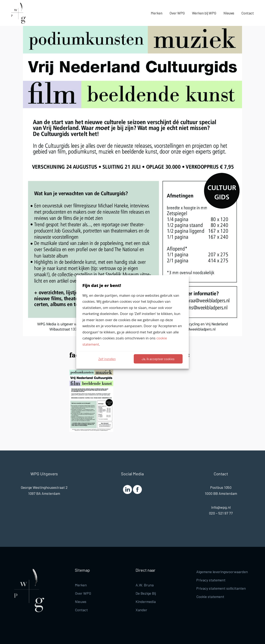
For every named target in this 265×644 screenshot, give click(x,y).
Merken (157, 13)
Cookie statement (210, 597)
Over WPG (177, 13)
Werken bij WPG (204, 13)
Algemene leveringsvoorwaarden (222, 572)
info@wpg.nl (221, 507)
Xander (141, 610)
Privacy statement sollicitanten (221, 588)
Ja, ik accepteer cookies (158, 359)
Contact (248, 13)
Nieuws (229, 13)
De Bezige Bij (146, 593)
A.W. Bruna (145, 585)
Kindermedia (146, 602)
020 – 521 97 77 (221, 513)
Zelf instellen (107, 359)
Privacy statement (211, 580)
